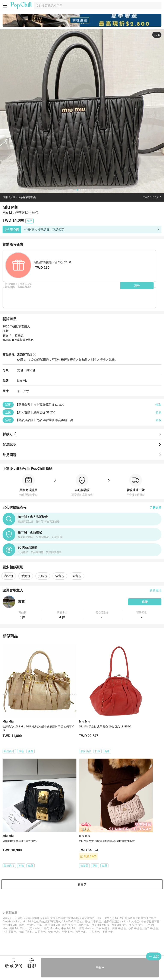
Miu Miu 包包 (119, 925)
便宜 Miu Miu (17, 928)
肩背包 (31, 370)
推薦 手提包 (25, 932)
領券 (137, 286)
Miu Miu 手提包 (100, 925)
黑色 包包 (84, 925)
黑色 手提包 (69, 925)
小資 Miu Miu (34, 928)
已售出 (100, 968)
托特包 (43, 576)
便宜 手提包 (119, 928)
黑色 (22, 925)
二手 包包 (40, 932)
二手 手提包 (103, 928)
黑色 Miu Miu (52, 925)
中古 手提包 (9, 932)
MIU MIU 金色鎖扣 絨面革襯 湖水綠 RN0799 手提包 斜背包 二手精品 (62, 922)
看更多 (82, 884)
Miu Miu (22, 381)
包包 (40, 925)
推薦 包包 (108, 932)
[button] (22, 615)
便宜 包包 (54, 932)
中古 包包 (94, 932)
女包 (20, 370)
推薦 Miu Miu (86, 928)
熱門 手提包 (151, 928)
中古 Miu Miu (69, 928)
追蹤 (145, 602)
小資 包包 (67, 932)
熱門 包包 (81, 932)
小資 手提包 (135, 928)
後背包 (60, 576)
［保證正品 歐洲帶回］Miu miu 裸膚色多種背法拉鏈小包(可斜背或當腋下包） (58, 918)
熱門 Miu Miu (51, 928)
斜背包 (77, 576)
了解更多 (155, 507)
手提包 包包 (136, 925)
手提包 (26, 576)
